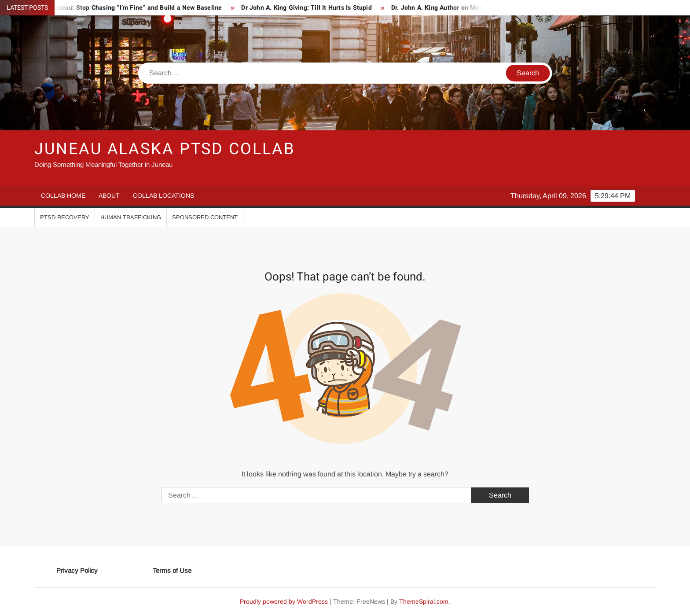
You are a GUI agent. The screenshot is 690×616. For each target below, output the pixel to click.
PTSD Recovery (65, 217)
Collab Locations (163, 195)
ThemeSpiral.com (424, 601)
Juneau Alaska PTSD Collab (164, 149)
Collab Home (63, 195)
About (109, 195)
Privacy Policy (77, 570)
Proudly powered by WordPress (284, 601)
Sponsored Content (205, 217)
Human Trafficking (131, 217)
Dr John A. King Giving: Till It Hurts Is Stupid (310, 8)
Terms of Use (172, 570)
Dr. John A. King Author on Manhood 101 (454, 8)
